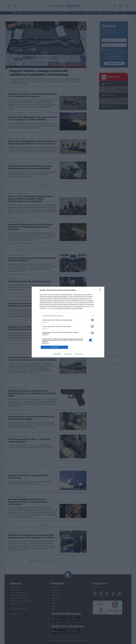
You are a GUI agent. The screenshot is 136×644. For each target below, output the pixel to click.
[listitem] (68, 316)
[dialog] (68, 322)
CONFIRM (54, 347)
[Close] (101, 290)
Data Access (68, 354)
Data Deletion (57, 354)
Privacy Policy (79, 354)
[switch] (91, 320)
